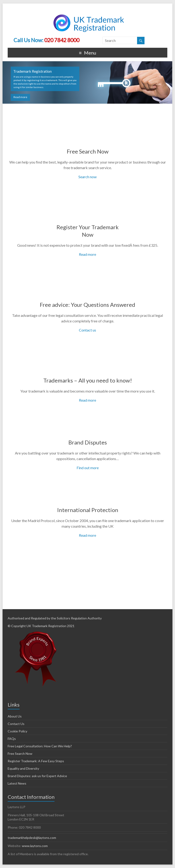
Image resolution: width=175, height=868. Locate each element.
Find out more (88, 468)
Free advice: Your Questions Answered (87, 305)
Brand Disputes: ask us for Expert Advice (37, 776)
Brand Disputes (88, 442)
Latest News (17, 783)
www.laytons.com (35, 846)
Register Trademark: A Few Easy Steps (36, 761)
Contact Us (16, 724)
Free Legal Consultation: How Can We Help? (40, 746)
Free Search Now (88, 151)
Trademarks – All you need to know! (88, 380)
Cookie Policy (17, 731)
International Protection (88, 510)
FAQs (12, 739)
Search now (87, 177)
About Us (15, 716)
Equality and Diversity (23, 768)
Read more (20, 97)
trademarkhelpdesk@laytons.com (32, 838)
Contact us (87, 330)
